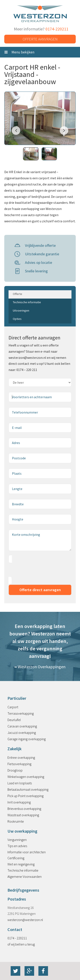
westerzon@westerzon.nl (25, 920)
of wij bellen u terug (21, 944)
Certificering (16, 858)
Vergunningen (17, 840)
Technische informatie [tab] (27, 302)
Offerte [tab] (17, 294)
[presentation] (41, 570)
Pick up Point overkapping (25, 796)
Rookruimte (16, 821)
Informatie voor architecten (27, 852)
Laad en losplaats (20, 783)
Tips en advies (17, 846)
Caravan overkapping (22, 726)
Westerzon (40, 14)
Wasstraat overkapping (23, 815)
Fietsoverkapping (19, 764)
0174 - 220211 (17, 938)
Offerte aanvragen (40, 39)
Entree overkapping (21, 757)
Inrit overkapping (19, 802)
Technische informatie (23, 870)
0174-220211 (57, 29)
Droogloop (15, 770)
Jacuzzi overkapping (22, 733)
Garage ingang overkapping (27, 739)
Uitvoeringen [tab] (21, 310)
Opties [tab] (17, 319)
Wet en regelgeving (21, 864)
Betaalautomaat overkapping (28, 789)
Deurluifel (14, 720)
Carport (13, 707)
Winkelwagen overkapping (26, 777)
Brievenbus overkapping (24, 809)
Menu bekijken (19, 52)
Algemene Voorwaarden (25, 877)
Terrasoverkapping (21, 713)
